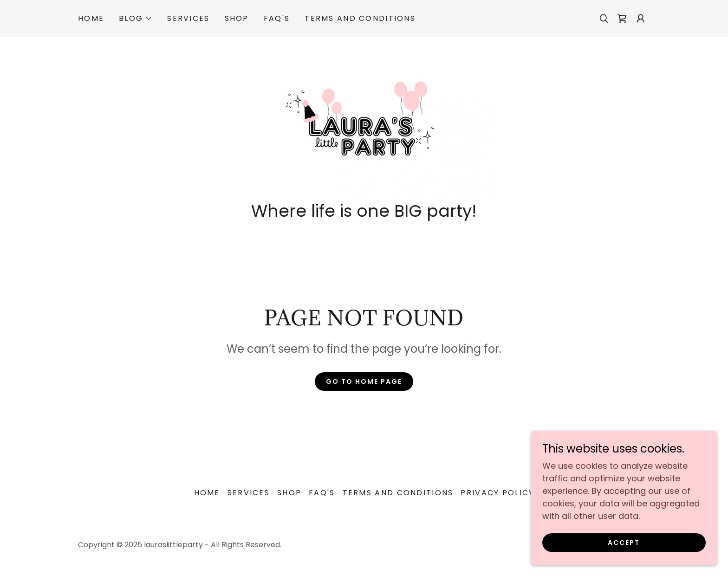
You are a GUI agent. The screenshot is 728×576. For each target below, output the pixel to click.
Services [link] (188, 18)
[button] (136, 19)
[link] (622, 19)
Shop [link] (237, 18)
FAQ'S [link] (277, 18)
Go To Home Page (364, 382)
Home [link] (91, 18)
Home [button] (207, 493)
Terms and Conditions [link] (360, 18)
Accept (624, 549)
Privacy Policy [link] (497, 493)
